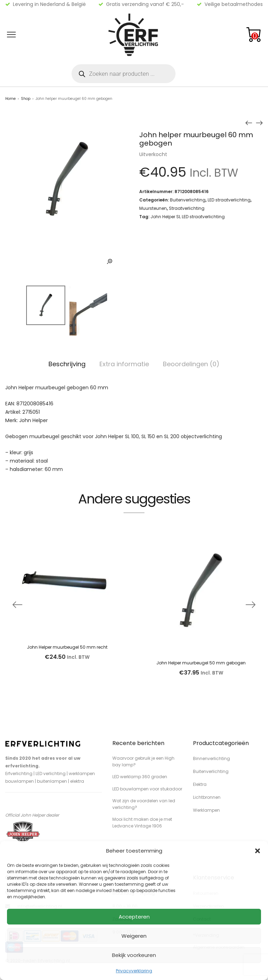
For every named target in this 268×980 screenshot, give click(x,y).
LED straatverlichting (229, 200)
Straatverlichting (187, 208)
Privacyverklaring (134, 971)
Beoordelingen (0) (191, 364)
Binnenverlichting (211, 758)
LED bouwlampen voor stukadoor (147, 789)
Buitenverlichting (188, 200)
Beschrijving (67, 364)
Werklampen (206, 810)
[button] (258, 851)
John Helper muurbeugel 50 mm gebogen (201, 663)
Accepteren (134, 917)
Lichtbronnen (207, 797)
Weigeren (134, 936)
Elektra (200, 784)
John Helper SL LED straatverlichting (188, 217)
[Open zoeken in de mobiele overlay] (124, 74)
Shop (26, 99)
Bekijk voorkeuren (134, 955)
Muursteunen (153, 208)
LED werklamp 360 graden (140, 777)
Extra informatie (124, 364)
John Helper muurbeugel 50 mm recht (67, 647)
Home (10, 99)
